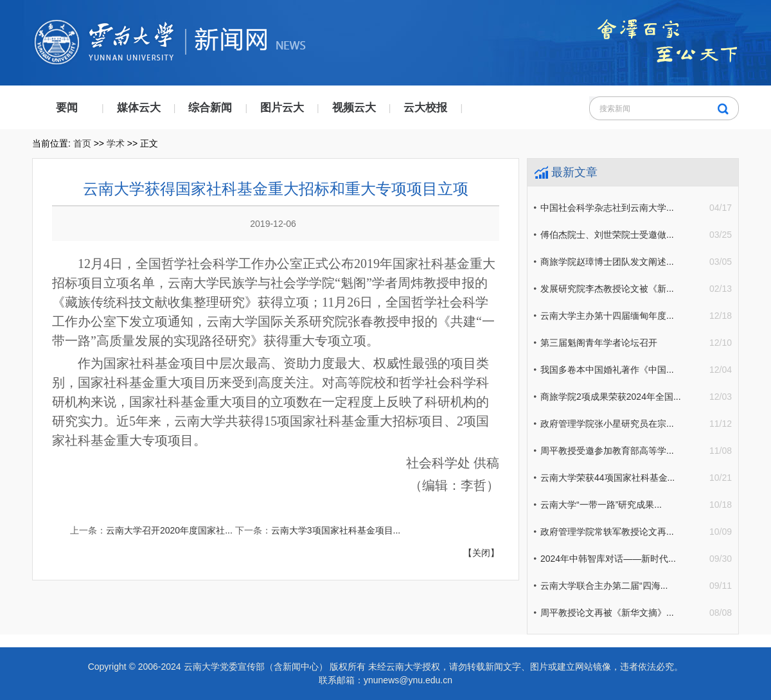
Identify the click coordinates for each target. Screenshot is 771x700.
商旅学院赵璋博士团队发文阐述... (607, 262)
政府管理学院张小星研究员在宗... (607, 424)
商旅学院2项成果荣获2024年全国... (611, 397)
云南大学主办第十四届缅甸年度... (607, 316)
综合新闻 (210, 108)
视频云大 (354, 108)
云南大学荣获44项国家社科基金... (607, 478)
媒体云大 (139, 108)
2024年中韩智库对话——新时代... (608, 559)
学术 (116, 143)
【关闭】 (481, 553)
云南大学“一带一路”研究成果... (601, 505)
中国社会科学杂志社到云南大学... (607, 208)
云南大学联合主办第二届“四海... (604, 586)
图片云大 (282, 108)
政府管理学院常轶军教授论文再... (607, 532)
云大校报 (425, 108)
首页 (82, 143)
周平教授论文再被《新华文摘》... (607, 613)
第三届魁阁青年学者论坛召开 (599, 343)
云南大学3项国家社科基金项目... (336, 530)
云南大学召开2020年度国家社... (169, 530)
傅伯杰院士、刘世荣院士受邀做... (607, 235)
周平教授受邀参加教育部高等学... (607, 451)
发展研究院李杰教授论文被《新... (607, 289)
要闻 (67, 108)
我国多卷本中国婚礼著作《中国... (607, 370)
